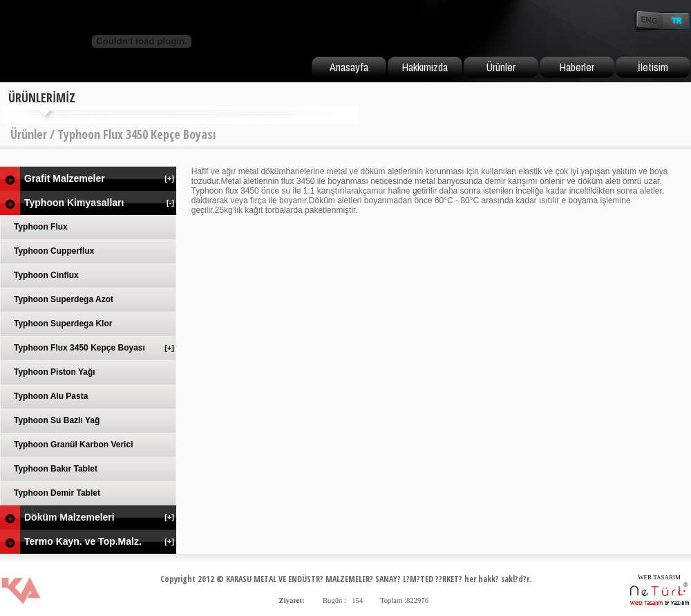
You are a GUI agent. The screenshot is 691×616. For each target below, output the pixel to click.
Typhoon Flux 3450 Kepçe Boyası (95, 348)
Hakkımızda (425, 67)
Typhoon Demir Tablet (57, 493)
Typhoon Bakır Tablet (56, 469)
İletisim (653, 67)
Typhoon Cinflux (46, 275)
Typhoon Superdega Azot (64, 299)
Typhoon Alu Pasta (51, 396)
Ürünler (501, 67)
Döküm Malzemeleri (100, 517)
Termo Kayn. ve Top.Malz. (100, 541)
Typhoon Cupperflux (54, 251)
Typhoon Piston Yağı (55, 372)
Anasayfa (349, 67)
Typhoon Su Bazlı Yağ (57, 420)
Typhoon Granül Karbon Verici (73, 445)
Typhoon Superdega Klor (63, 324)
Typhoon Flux (41, 227)
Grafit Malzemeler (100, 178)
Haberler (577, 67)
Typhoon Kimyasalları (100, 203)
